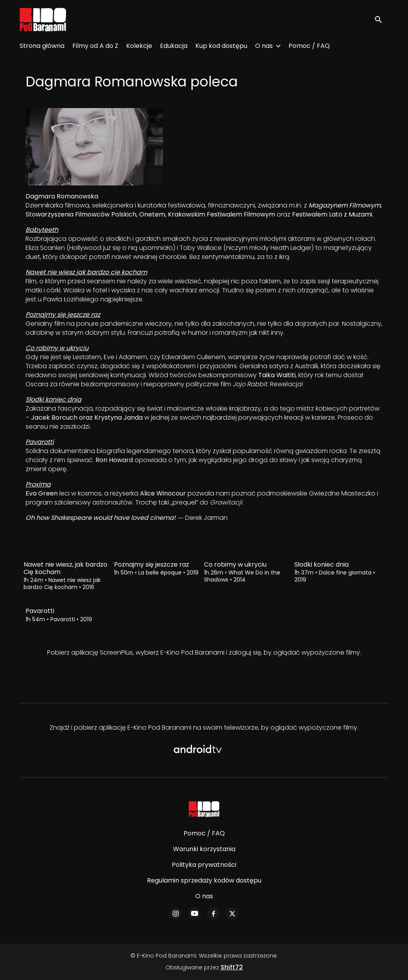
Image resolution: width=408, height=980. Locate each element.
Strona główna (42, 46)
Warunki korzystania (204, 849)
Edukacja (174, 46)
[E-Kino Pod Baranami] (204, 809)
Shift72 (232, 967)
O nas (264, 46)
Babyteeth (42, 230)
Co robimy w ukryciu (57, 348)
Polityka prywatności (204, 865)
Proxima (38, 484)
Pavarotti (40, 442)
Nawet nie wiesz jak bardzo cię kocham (86, 272)
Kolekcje (139, 46)
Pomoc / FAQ (309, 46)
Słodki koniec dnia (53, 399)
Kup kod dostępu (221, 46)
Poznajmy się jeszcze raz (63, 315)
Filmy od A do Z (95, 46)
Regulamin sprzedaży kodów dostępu (204, 880)
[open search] (381, 19)
